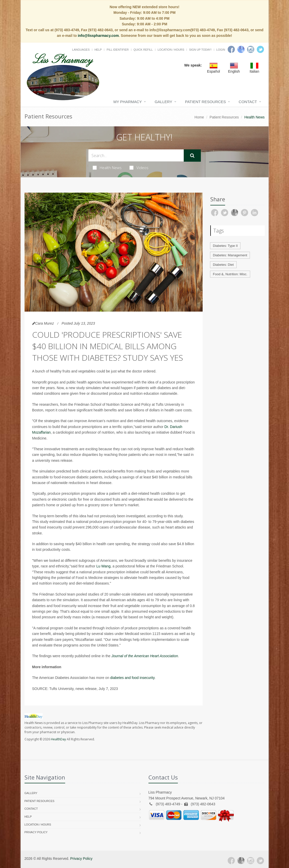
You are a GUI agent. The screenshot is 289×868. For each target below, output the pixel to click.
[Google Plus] (241, 861)
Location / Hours (171, 50)
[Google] (241, 49)
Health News (107, 168)
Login (221, 50)
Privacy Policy (36, 832)
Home (199, 117)
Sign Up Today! (200, 50)
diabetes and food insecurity (132, 678)
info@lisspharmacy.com (98, 36)
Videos (139, 168)
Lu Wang (103, 566)
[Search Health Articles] (136, 155)
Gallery (163, 102)
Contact (248, 102)
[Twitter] (260, 49)
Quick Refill (143, 50)
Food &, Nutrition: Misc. (230, 274)
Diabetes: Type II (225, 246)
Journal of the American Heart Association (145, 656)
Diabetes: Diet (223, 265)
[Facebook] (231, 49)
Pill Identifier (118, 50)
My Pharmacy (128, 102)
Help (98, 50)
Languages (81, 50)
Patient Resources (205, 102)
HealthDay (58, 739)
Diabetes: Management (230, 255)
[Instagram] (251, 49)
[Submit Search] (192, 156)
